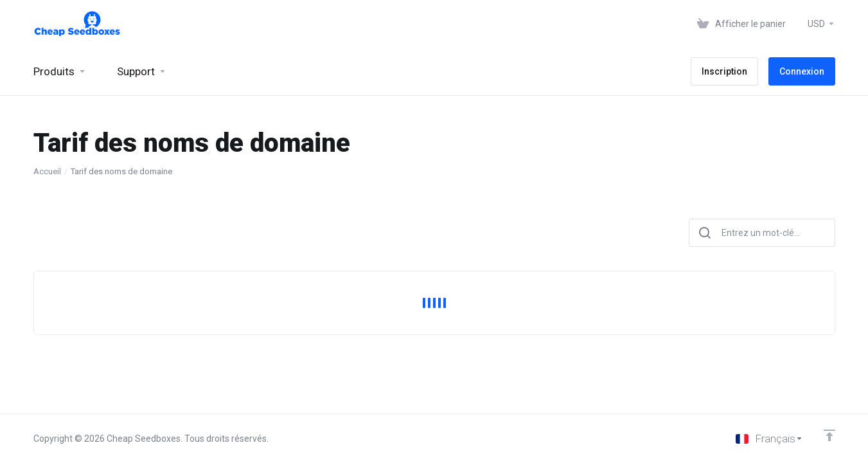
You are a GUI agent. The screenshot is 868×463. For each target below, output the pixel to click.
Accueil (47, 171)
